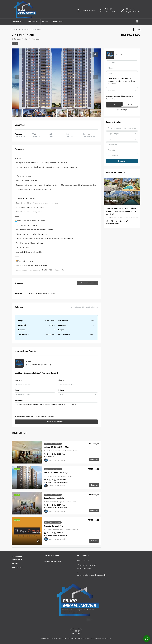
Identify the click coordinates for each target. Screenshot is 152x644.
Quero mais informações (56, 422)
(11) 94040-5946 (89, 10)
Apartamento (25, 30)
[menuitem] (137, 22)
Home (16, 30)
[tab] (95, 54)
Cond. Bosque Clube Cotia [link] (54, 498)
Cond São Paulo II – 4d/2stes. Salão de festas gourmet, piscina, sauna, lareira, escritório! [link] (121, 211)
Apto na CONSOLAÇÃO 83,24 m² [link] (57, 447)
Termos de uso (50, 416)
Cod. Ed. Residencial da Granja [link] (56, 473)
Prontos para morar (55, 444)
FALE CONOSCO (57, 22)
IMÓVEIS (45, 22)
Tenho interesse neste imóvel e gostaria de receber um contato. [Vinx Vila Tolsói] (56, 408)
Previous (107, 192)
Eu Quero (61, 390)
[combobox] (78, 395)
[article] (122, 202)
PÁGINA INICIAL (19, 22)
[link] (27, 452)
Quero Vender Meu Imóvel (53, 562)
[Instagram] (79, 631)
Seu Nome (19, 380)
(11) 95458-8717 (34, 365)
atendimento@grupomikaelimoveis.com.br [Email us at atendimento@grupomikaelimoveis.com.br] (92, 575)
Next (137, 192)
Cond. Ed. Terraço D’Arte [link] (54, 526)
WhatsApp (48, 365)
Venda (15, 44)
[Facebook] (73, 631)
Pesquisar (122, 161)
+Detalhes (94, 460)
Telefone (61, 380)
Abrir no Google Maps (88, 283)
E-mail (17, 390)
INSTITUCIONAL (33, 22)
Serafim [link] (51, 460)
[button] (135, 30)
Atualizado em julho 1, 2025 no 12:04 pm (85, 307)
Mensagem (19, 400)
